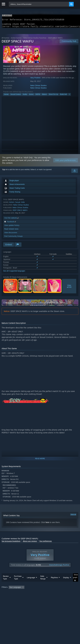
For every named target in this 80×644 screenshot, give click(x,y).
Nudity (25, 96)
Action (12, 204)
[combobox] (39, 4)
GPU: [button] (59, 596)
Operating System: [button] (36, 596)
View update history (12, 227)
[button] (11, 593)
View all (73, 516)
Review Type (6, 583)
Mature (44, 96)
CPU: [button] (50, 596)
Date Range (43, 583)
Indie (23, 204)
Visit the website (12, 219)
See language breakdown (11, 543)
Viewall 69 (69, 288)
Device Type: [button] (7, 599)
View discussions (11, 234)
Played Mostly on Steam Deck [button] (13, 596)
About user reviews (30, 543)
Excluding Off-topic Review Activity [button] (42, 593)
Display (66, 583)
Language (31, 583)
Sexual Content (16, 96)
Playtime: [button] (63, 593)
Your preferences (46, 543)
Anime (31, 96)
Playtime (54, 583)
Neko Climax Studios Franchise (35, 39)
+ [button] (69, 96)
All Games (5, 39)
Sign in (5, 171)
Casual (18, 204)
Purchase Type (18, 583)
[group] (40, 596)
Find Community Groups (13, 238)
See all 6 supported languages (14, 273)
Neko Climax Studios (39, 87)
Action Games (16, 39)
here (47, 524)
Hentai (6, 96)
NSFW (38, 96)
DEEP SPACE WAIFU (20, 212)
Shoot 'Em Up (53, 96)
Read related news (11, 231)
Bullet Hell (64, 96)
